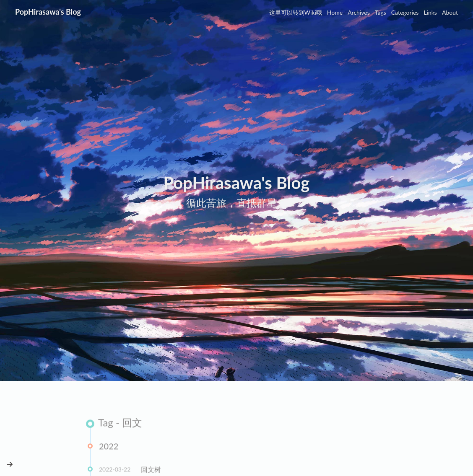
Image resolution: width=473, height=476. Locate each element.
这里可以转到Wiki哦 (296, 12)
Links (430, 12)
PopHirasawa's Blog (48, 12)
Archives (359, 12)
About (450, 12)
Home (335, 12)
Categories (405, 12)
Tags (381, 12)
